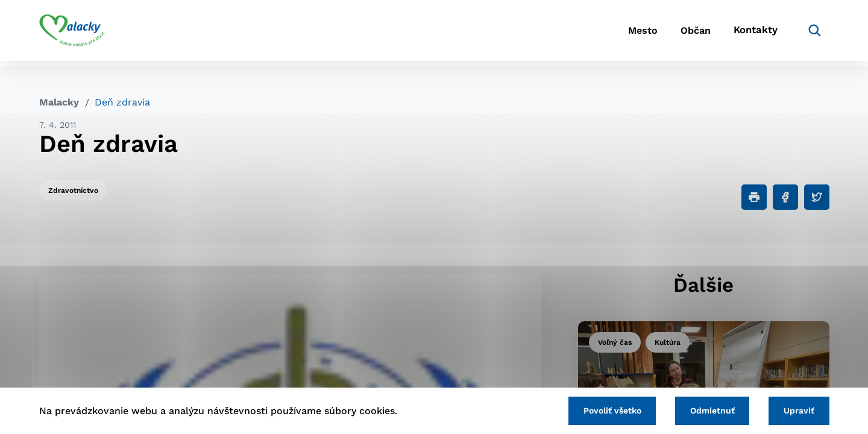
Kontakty (753, 33)
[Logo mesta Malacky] (72, 33)
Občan (687, 33)
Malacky (59, 102)
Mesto (627, 33)
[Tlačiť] (754, 197)
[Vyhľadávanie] (811, 33)
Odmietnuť (706, 410)
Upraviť (797, 410)
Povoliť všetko (602, 410)
